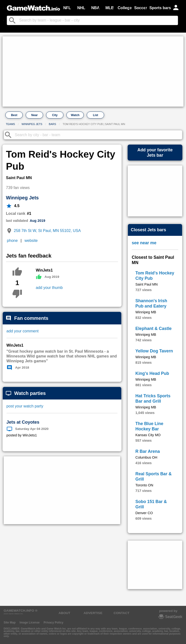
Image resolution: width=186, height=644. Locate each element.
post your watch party (25, 406)
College (125, 8)
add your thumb (49, 288)
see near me (144, 243)
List (96, 115)
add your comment (23, 331)
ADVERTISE (93, 613)
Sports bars (160, 8)
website (31, 241)
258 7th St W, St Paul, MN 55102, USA (47, 231)
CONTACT (121, 613)
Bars (53, 124)
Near (35, 115)
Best (14, 115)
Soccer (141, 8)
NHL (81, 8)
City (55, 115)
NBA (96, 8)
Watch (75, 115)
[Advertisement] (93, 71)
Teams (10, 124)
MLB (110, 8)
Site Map (10, 623)
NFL (67, 8)
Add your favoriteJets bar (155, 153)
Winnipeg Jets (32, 124)
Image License (30, 623)
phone (12, 241)
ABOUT (64, 613)
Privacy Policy (53, 623)
